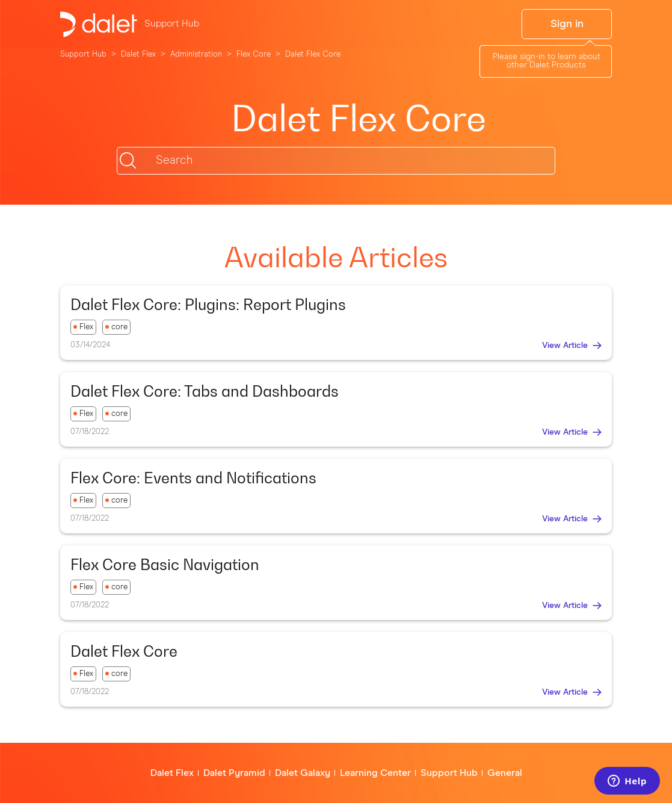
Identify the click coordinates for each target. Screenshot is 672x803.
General (505, 773)
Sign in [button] (567, 24)
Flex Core (254, 54)
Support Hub (83, 54)
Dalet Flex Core (313, 54)
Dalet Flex (138, 54)
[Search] (336, 161)
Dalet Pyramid (234, 773)
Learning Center (375, 773)
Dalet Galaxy (303, 773)
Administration (196, 54)
